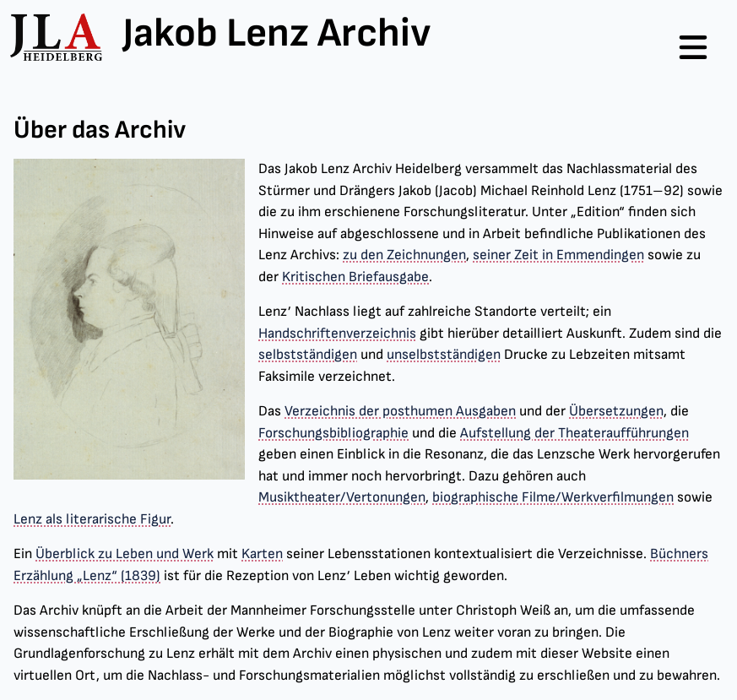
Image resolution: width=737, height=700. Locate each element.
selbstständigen (308, 355)
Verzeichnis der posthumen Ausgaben (400, 411)
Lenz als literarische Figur (92, 519)
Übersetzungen (616, 411)
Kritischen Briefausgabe (355, 277)
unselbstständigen (444, 355)
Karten (262, 554)
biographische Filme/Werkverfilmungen (553, 497)
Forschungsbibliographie (333, 433)
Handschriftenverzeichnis (337, 334)
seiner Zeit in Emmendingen (558, 255)
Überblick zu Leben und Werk (125, 554)
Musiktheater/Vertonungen (342, 497)
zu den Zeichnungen (404, 255)
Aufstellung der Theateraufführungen (574, 433)
